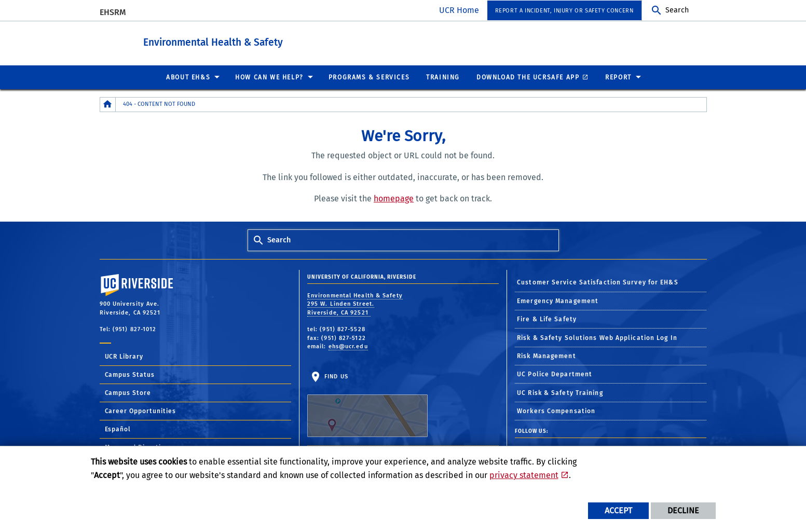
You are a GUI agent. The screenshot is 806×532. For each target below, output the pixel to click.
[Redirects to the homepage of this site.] (108, 104)
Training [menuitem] (443, 77)
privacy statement (524, 475)
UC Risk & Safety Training (560, 392)
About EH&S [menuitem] (188, 77)
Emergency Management (558, 301)
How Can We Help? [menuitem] (269, 77)
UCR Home (459, 10)
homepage (394, 198)
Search (677, 10)
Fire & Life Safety (547, 319)
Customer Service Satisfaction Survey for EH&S (598, 282)
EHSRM (113, 12)
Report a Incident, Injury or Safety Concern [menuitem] (564, 11)
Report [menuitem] (618, 77)
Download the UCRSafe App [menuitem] (528, 77)
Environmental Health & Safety (271, 41)
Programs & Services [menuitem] (369, 77)
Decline (683, 510)
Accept (618, 510)
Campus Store (128, 392)
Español (118, 429)
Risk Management (547, 356)
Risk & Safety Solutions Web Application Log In (597, 337)
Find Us (367, 405)
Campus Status (130, 374)
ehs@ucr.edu (348, 346)
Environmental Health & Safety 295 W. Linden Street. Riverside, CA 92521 (355, 304)
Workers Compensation (556, 411)
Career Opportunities (141, 411)
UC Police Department (555, 374)
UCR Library (124, 356)
